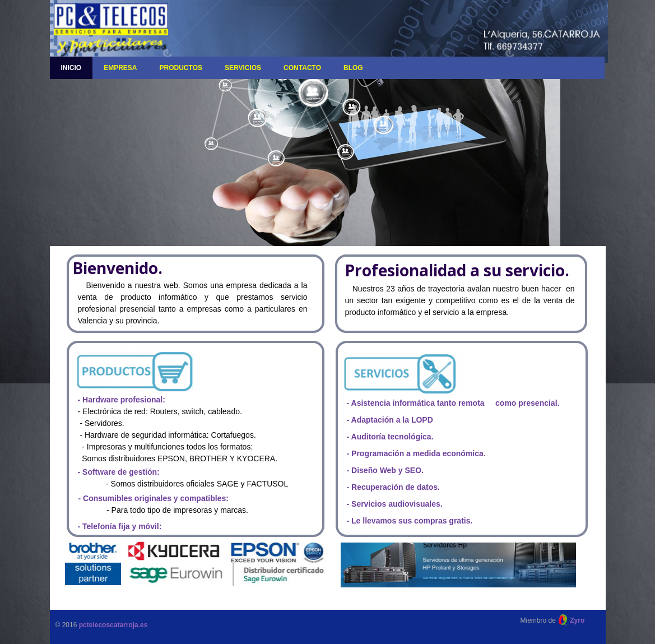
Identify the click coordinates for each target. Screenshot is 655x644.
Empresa (120, 68)
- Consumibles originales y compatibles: (154, 498)
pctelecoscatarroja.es (113, 625)
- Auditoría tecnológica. (390, 437)
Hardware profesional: (124, 400)
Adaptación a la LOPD (392, 420)
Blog (353, 68)
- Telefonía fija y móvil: (120, 526)
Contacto (302, 68)
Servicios (243, 68)
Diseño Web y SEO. (386, 470)
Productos (181, 68)
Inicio (71, 68)
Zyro (577, 620)
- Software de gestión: (119, 472)
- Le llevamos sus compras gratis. (410, 521)
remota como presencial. (509, 403)
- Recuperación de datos (392, 487)
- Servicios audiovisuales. (395, 504)
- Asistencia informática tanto (403, 403)
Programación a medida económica (417, 453)
